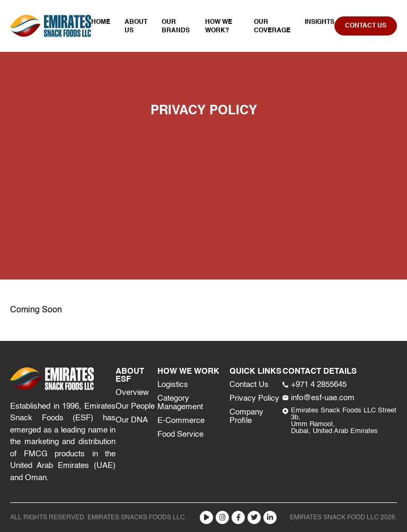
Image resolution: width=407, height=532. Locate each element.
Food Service (180, 434)
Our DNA (132, 420)
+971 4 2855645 (315, 385)
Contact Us (249, 385)
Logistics (173, 385)
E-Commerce (181, 421)
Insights (320, 22)
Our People (135, 406)
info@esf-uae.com (318, 398)
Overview (132, 393)
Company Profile (246, 416)
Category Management (180, 403)
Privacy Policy (254, 398)
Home (101, 22)
